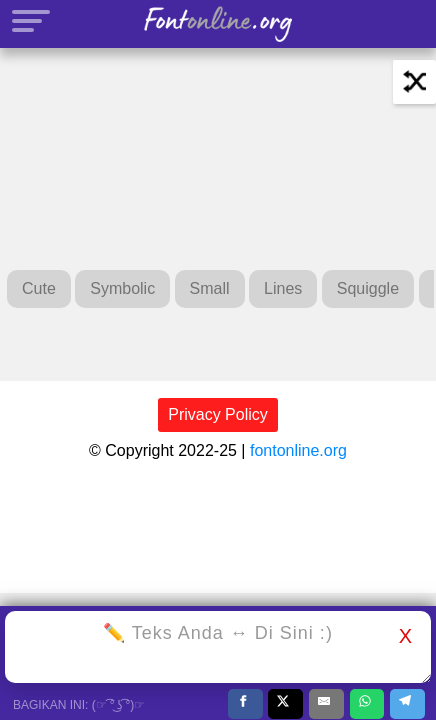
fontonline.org (298, 450)
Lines (283, 288)
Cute (39, 288)
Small (210, 288)
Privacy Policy (218, 414)
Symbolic (122, 288)
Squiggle (368, 288)
